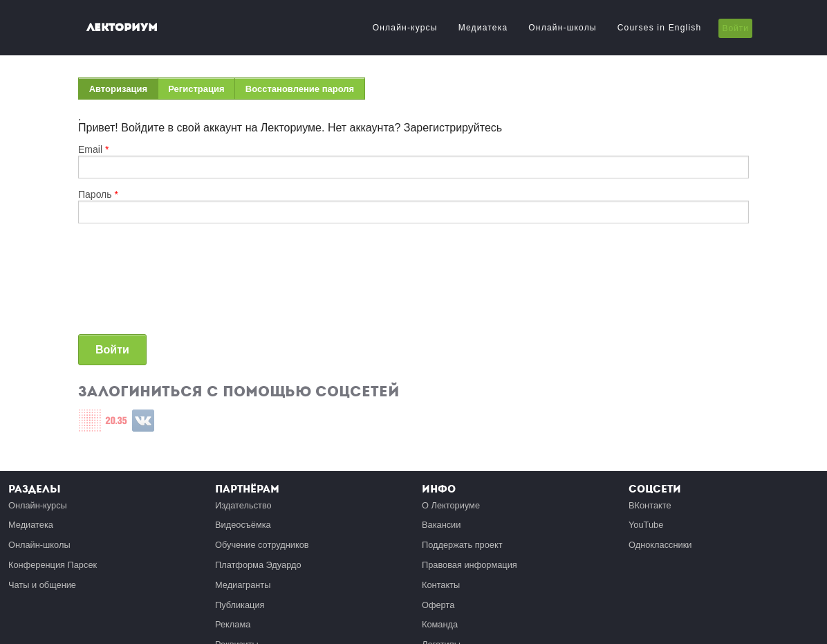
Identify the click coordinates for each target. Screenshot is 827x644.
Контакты (441, 585)
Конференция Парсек (53, 565)
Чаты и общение (42, 585)
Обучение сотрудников (262, 545)
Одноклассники (660, 545)
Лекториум (122, 27)
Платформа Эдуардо (258, 565)
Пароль (98, 194)
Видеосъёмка (243, 525)
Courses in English (660, 28)
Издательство (243, 505)
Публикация (240, 605)
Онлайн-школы (562, 28)
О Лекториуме (451, 505)
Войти (735, 28)
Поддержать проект (462, 545)
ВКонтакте (650, 505)
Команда (440, 624)
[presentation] (135, 284)
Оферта (438, 605)
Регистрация (196, 89)
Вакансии (441, 525)
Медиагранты (243, 585)
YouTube (646, 525)
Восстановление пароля (300, 89)
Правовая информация (470, 565)
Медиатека (483, 28)
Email (93, 149)
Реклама (233, 624)
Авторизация (124, 92)
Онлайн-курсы (405, 28)
